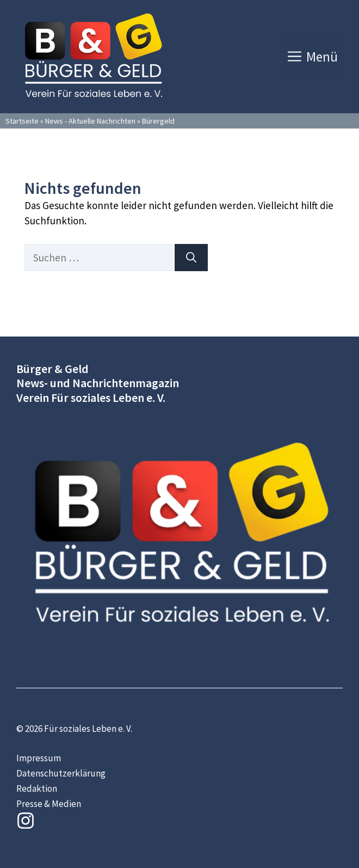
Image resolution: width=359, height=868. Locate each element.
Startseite (22, 121)
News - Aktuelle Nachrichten (90, 121)
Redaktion (37, 788)
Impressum (39, 758)
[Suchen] (191, 258)
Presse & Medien (49, 804)
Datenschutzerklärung (61, 773)
